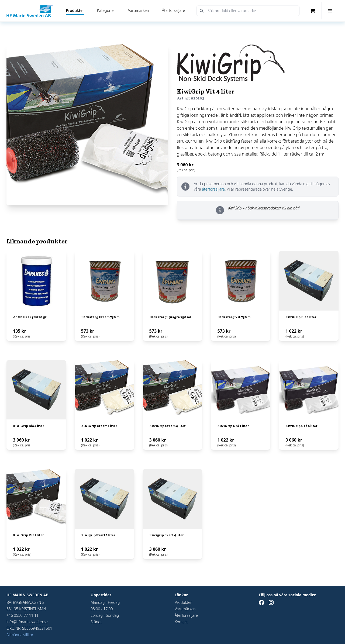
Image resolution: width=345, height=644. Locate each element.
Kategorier (106, 10)
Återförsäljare (174, 10)
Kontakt (181, 622)
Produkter (75, 10)
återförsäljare (213, 189)
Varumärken (139, 10)
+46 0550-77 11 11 (23, 615)
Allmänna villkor (20, 635)
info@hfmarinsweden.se (27, 622)
